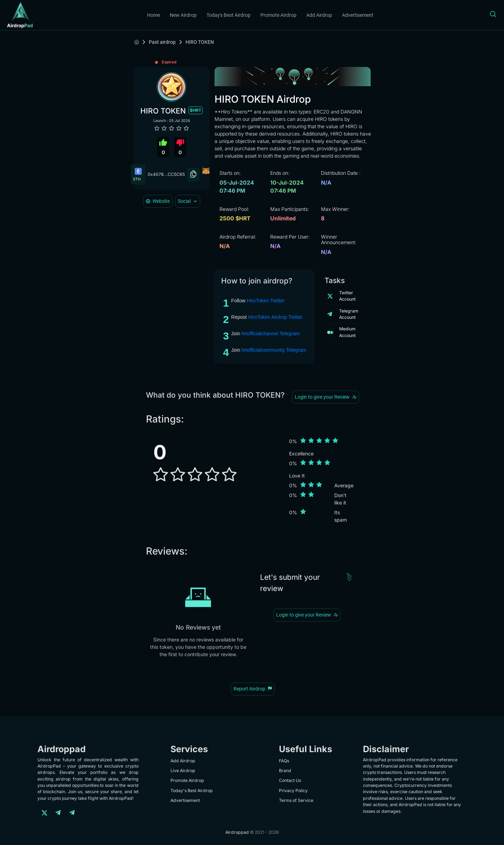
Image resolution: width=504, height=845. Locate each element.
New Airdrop (183, 15)
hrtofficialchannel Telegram (271, 334)
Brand (285, 771)
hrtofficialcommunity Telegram (274, 350)
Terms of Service (296, 800)
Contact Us (290, 780)
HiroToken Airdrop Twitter (275, 317)
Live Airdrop (183, 771)
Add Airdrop (319, 15)
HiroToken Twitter (266, 301)
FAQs (284, 761)
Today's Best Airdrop (229, 15)
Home (153, 15)
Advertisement (358, 15)
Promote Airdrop (278, 15)
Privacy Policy (293, 791)
